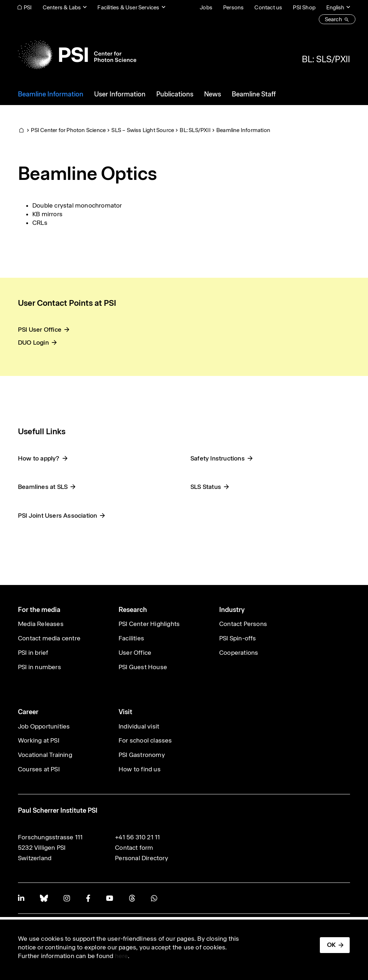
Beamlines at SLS (43, 487)
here (122, 956)
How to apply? (39, 458)
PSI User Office (40, 330)
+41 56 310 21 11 (137, 837)
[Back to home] (77, 55)
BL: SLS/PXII (326, 59)
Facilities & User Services (128, 7)
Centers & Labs (62, 7)
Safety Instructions (218, 458)
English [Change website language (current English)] (335, 7)
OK (331, 945)
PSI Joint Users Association (57, 516)
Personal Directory (142, 858)
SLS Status (206, 487)
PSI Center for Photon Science (68, 130)
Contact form (134, 848)
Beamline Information (243, 130)
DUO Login (33, 342)
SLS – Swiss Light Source (143, 130)
